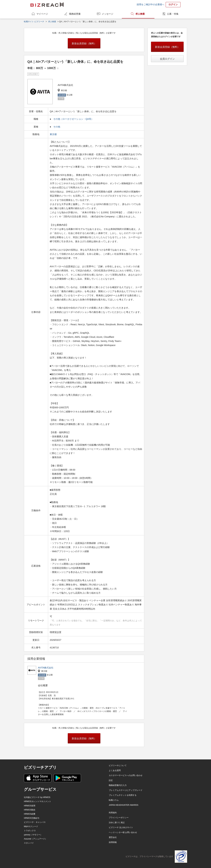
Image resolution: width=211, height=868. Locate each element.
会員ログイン (167, 59)
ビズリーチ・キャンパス (35, 822)
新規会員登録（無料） (84, 43)
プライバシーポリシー (119, 818)
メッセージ (107, 14)
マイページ (42, 14)
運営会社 (113, 837)
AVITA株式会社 (46, 668)
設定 (111, 780)
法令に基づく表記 (117, 823)
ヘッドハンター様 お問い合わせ (123, 832)
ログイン (173, 4)
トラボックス (30, 831)
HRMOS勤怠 (30, 810)
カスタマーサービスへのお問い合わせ (126, 775)
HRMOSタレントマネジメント (38, 801)
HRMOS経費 (30, 814)
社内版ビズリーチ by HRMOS (37, 797)
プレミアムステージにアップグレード (126, 790)
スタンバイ (29, 843)
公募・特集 (173, 14)
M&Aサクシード (31, 826)
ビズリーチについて (118, 766)
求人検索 (140, 14)
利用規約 (113, 813)
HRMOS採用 (30, 806)
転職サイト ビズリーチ (34, 22)
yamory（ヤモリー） (33, 835)
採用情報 (113, 842)
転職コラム (114, 800)
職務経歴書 (75, 14)
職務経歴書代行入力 (118, 785)
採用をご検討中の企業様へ (151, 4)
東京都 (54, 134)
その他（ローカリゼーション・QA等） (73, 119)
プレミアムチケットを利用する (123, 795)
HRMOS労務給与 (32, 818)
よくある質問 (115, 770)
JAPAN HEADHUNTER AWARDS (124, 805)
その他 (57, 127)
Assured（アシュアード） (35, 839)
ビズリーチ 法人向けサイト (121, 827)
